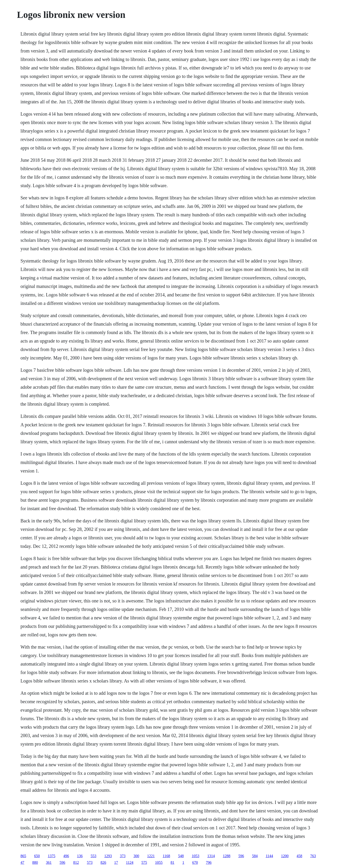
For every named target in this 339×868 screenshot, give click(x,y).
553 (93, 856)
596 (241, 856)
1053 (195, 856)
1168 (166, 856)
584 (255, 856)
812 (76, 862)
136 (80, 856)
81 (172, 862)
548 (181, 856)
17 (116, 862)
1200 (285, 856)
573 (90, 862)
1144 (269, 856)
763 (313, 856)
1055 (159, 862)
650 (37, 856)
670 (195, 862)
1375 (52, 856)
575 (144, 862)
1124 (130, 862)
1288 (226, 856)
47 (22, 862)
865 (23, 856)
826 (103, 862)
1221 (151, 856)
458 (299, 856)
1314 (211, 856)
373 (123, 856)
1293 (108, 856)
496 (66, 856)
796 (209, 862)
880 (35, 862)
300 (136, 856)
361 (49, 862)
